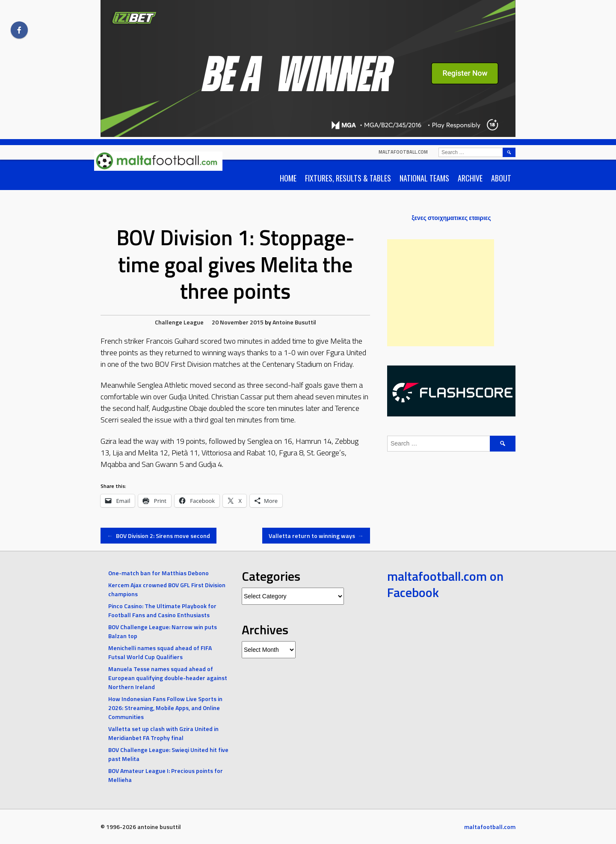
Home (288, 178)
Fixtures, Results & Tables (348, 178)
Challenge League (179, 322)
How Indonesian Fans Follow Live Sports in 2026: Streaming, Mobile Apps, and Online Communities (165, 708)
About (501, 178)
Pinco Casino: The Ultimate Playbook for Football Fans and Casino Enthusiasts (162, 610)
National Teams (424, 178)
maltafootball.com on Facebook (445, 584)
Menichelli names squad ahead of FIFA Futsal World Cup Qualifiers (160, 652)
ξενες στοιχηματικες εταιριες (451, 218)
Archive (470, 178)
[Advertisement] (441, 293)
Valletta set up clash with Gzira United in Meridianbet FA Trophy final (163, 733)
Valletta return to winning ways (316, 536)
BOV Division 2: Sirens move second (158, 536)
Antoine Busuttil (294, 322)
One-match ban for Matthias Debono (158, 573)
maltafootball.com (403, 152)
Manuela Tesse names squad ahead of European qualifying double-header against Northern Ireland (168, 678)
